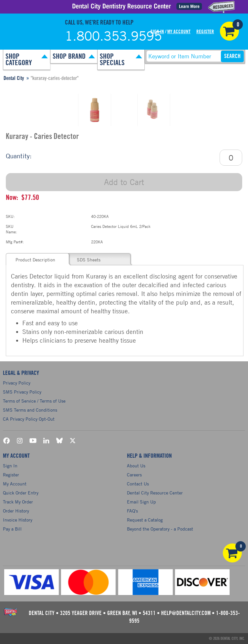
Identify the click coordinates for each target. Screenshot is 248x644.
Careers (134, 475)
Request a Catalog (145, 520)
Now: (12, 198)
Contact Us (138, 484)
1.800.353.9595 (113, 36)
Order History (16, 511)
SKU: (10, 216)
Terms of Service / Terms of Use (34, 401)
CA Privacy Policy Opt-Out (29, 419)
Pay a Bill (12, 529)
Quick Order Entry (21, 493)
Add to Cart (124, 182)
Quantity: (19, 156)
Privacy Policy (17, 383)
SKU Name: (11, 229)
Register (205, 32)
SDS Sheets (89, 260)
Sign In (157, 32)
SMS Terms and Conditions (30, 410)
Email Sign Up (141, 502)
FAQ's (132, 511)
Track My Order (18, 502)
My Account (179, 32)
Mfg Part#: (15, 242)
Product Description (35, 260)
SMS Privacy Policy (22, 392)
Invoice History (18, 520)
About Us (136, 466)
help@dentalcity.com (186, 613)
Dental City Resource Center (155, 493)
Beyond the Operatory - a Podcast (160, 529)
